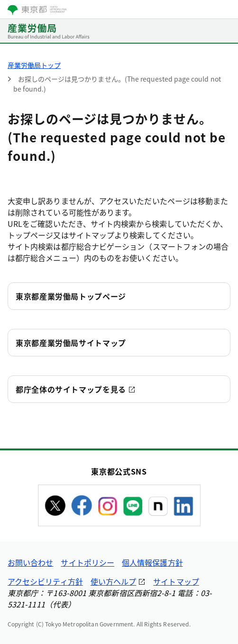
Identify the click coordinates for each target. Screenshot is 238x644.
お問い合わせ (30, 562)
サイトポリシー (87, 562)
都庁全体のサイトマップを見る (71, 389)
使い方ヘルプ (113, 581)
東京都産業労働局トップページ (71, 296)
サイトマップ (176, 581)
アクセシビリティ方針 (45, 581)
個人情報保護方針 (152, 562)
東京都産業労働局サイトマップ (71, 343)
